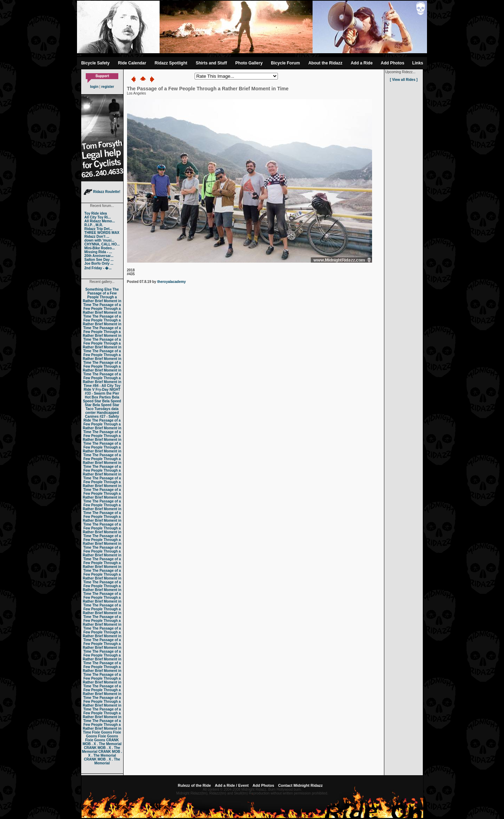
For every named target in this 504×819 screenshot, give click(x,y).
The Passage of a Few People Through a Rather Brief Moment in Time (102, 297)
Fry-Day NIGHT (108, 390)
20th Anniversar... (99, 256)
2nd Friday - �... (98, 268)
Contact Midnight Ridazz (300, 785)
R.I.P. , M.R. (94, 225)
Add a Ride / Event (232, 785)
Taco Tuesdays (98, 409)
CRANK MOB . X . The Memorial (102, 742)
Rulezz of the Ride (194, 785)
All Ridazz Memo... (100, 221)
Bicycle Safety (95, 63)
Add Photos (393, 63)
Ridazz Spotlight (171, 63)
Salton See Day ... (99, 260)
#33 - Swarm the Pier (102, 393)
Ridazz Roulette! (102, 192)
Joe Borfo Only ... (99, 263)
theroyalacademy (171, 282)
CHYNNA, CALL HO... (102, 244)
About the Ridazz (325, 63)
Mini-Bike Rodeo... (100, 248)
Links (418, 63)
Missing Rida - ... (98, 252)
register (108, 87)
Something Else (99, 289)
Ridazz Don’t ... (97, 237)
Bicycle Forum (285, 63)
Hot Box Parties (98, 397)
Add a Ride (362, 63)
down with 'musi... (99, 240)
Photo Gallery (249, 63)
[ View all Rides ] (404, 80)
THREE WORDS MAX (102, 233)
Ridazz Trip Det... (98, 229)
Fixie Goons (102, 732)
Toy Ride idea (96, 213)
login (94, 87)
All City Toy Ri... (97, 217)
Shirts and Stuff (211, 63)
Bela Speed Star (101, 399)
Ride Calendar (132, 63)
